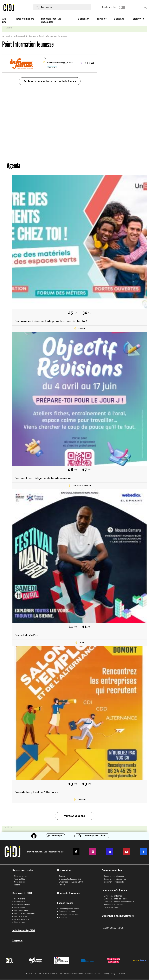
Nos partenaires (21, 917)
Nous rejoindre (20, 923)
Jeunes (62, 877)
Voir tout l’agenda (75, 816)
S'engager (120, 19)
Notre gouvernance (22, 905)
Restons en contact (23, 871)
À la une (4, 21)
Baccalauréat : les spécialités (51, 21)
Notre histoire (20, 902)
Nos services (64, 871)
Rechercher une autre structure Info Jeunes (50, 82)
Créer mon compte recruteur (115, 879)
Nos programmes (21, 911)
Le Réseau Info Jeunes (24, 37)
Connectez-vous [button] (113, 928)
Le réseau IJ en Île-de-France (115, 899)
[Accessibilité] (34, 836)
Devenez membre (112, 871)
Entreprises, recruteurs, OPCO (71, 882)
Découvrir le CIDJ (22, 894)
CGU (100, 974)
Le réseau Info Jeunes (114, 891)
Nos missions (20, 899)
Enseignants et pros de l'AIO (70, 879)
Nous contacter (20, 877)
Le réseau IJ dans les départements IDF (120, 902)
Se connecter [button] (145, 8)
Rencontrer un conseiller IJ (114, 905)
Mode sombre (113, 8)
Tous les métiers (25, 19)
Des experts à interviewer (69, 915)
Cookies (122, 974)
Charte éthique (50, 974)
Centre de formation (69, 894)
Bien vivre (138, 19)
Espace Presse (65, 903)
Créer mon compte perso (114, 877)
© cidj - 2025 (110, 974)
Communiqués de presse (69, 909)
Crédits (17, 885)
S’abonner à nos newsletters (118, 916)
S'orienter (83, 19)
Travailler (101, 19)
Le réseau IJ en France (113, 896)
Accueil (6, 37)
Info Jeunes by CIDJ (24, 931)
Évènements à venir (67, 912)
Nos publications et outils (24, 914)
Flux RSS (38, 974)
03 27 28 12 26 (89, 63)
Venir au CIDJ (20, 879)
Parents (62, 885)
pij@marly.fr (52, 68)
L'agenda (17, 941)
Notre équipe (19, 908)
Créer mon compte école (114, 882)
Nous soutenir (20, 882)
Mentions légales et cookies (71, 974)
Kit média (63, 918)
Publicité (28, 974)
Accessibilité (91, 974)
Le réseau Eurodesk (112, 908)
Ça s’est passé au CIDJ (23, 920)
